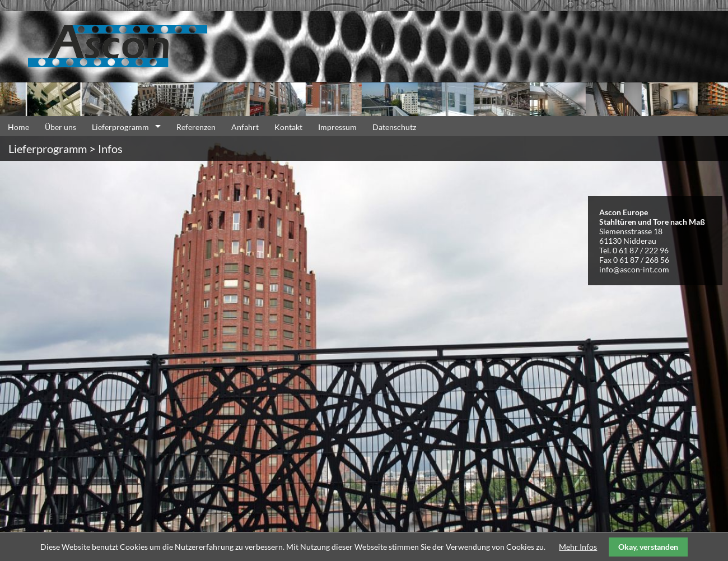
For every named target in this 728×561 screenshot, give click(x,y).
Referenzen (196, 127)
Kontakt (288, 127)
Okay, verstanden (648, 547)
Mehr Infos (578, 547)
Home (18, 127)
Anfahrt (245, 127)
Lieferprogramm (120, 127)
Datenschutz (394, 127)
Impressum (337, 127)
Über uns (60, 127)
